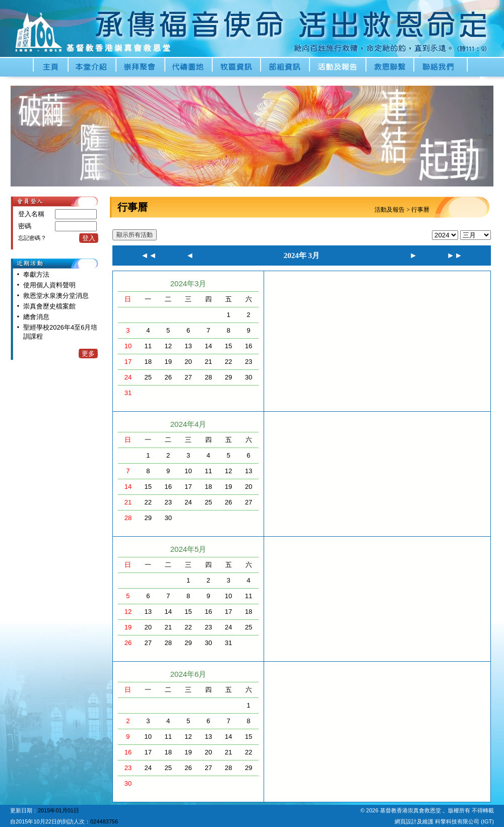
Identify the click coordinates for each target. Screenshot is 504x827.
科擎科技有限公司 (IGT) (464, 821)
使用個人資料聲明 (49, 285)
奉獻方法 (36, 274)
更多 (88, 354)
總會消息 (36, 317)
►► (455, 255)
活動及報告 (390, 210)
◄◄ (149, 255)
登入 (89, 238)
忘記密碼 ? (31, 238)
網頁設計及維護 (415, 821)
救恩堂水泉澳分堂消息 (56, 296)
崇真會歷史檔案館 (49, 306)
